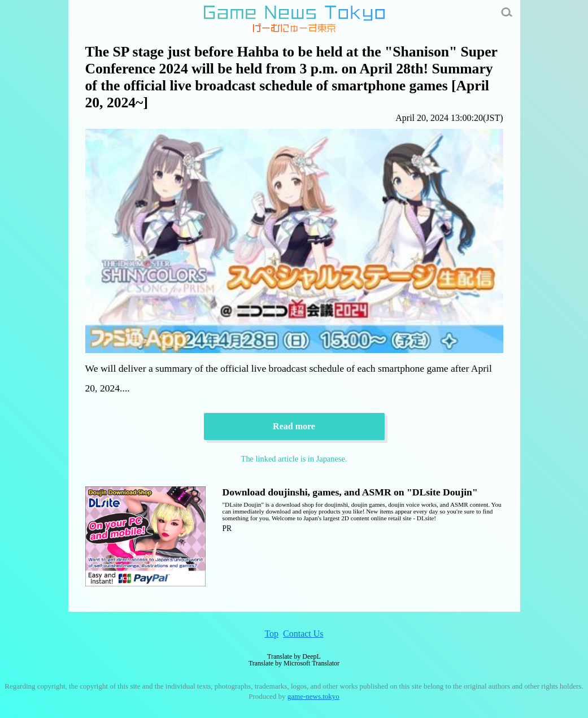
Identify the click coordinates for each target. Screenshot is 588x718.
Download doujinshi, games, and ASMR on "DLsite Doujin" (350, 492)
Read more (294, 426)
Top (271, 634)
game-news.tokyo (313, 696)
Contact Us (303, 634)
